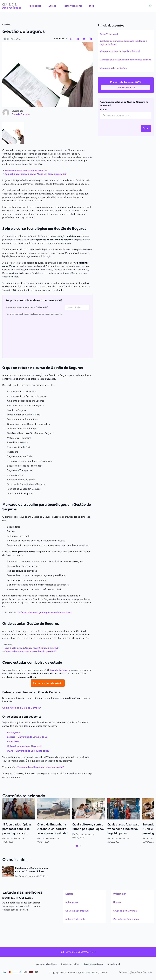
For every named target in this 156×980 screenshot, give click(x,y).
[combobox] (77, 325)
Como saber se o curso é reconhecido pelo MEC (30, 669)
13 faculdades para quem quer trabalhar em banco (45, 630)
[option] (126, 52)
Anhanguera (14, 750)
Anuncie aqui (114, 964)
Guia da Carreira (58, 688)
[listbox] (126, 69)
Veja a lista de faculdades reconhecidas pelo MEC (31, 666)
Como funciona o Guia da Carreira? (22, 726)
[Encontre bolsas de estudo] (48, 701)
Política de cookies (70, 964)
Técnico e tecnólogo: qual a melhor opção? (40, 785)
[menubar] (62, 6)
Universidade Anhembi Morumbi (25, 764)
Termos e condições (93, 964)
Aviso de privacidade (46, 964)
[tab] (77, 864)
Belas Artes (13, 760)
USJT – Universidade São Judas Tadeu (28, 769)
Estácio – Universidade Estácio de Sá (27, 755)
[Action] (78, 27)
